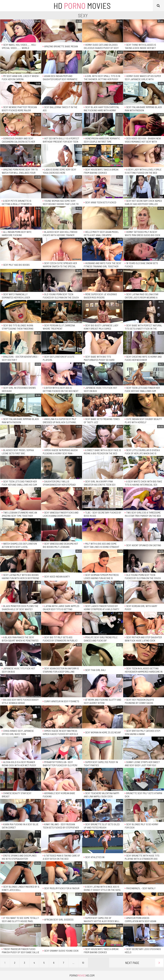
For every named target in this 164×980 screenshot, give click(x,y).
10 (83, 963)
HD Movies (82, 6)
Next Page (144, 963)
